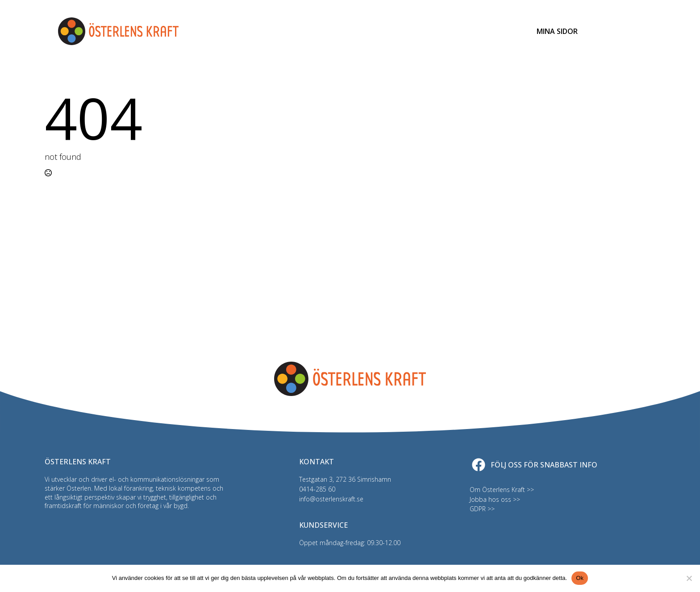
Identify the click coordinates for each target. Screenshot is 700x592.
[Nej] (689, 578)
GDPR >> (482, 509)
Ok (580, 578)
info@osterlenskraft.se (331, 499)
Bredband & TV (330, 31)
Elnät (235, 31)
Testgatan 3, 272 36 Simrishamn (345, 479)
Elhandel (275, 31)
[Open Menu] (635, 31)
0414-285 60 (317, 489)
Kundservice (489, 31)
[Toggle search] (608, 31)
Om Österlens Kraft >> (502, 490)
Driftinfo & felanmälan (411, 31)
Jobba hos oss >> (495, 499)
